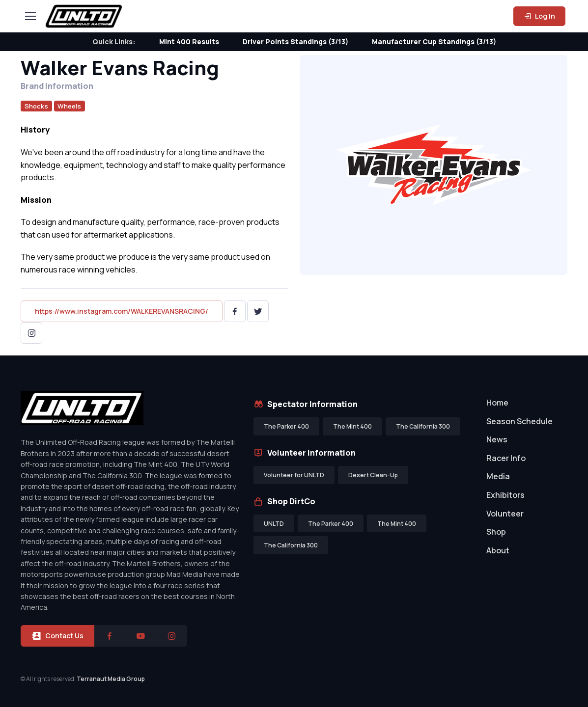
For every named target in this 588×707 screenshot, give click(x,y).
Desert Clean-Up (373, 475)
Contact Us (57, 636)
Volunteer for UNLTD (294, 475)
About (498, 550)
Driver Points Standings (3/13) (295, 41)
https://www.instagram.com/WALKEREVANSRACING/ (122, 311)
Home (497, 403)
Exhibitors (505, 495)
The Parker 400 (286, 426)
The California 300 (423, 426)
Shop (496, 532)
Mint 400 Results (189, 41)
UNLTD (274, 524)
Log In (539, 16)
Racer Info (506, 458)
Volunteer (505, 514)
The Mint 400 (352, 426)
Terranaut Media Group (111, 679)
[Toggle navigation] (30, 16)
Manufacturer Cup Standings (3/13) (434, 41)
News (497, 439)
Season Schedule (519, 421)
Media (498, 476)
